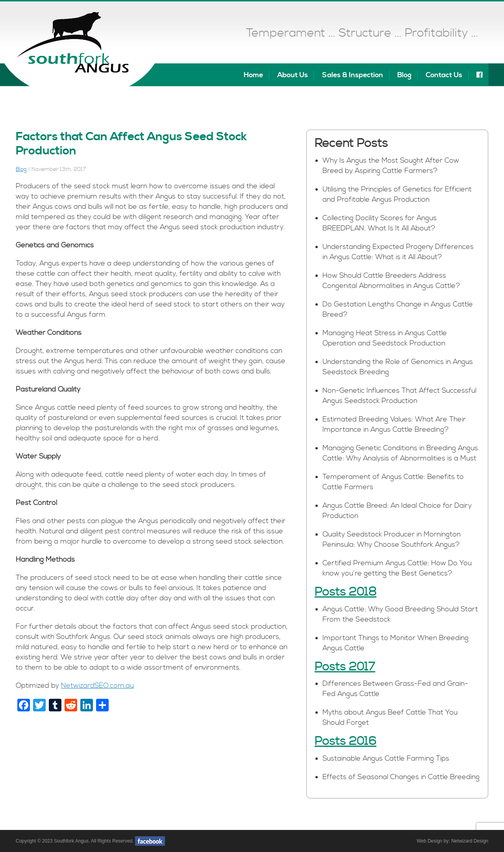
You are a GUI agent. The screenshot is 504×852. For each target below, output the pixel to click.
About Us (293, 75)
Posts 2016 (346, 741)
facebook (150, 841)
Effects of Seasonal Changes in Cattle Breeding (401, 777)
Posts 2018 (346, 592)
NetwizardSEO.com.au (97, 686)
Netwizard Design (470, 841)
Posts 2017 (345, 667)
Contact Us (444, 75)
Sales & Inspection (353, 75)
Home (253, 75)
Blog (404, 75)
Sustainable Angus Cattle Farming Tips (386, 758)
